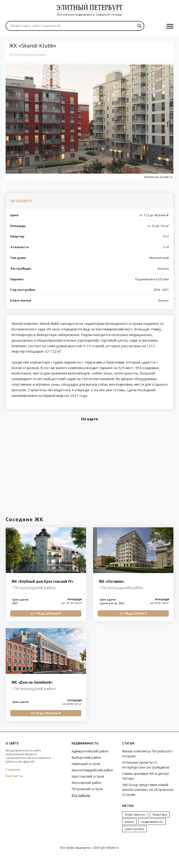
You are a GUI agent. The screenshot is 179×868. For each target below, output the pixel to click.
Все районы (81, 811)
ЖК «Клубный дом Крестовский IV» (42, 597)
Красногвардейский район (92, 786)
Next (166, 123)
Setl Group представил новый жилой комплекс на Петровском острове (148, 805)
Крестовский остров (88, 792)
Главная (13, 785)
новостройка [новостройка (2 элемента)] (134, 844)
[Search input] (73, 26)
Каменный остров (86, 779)
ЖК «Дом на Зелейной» (32, 698)
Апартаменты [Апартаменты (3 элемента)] (135, 830)
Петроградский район (30, 55)
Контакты (14, 791)
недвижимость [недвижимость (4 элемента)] (152, 837)
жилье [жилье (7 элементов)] (129, 837)
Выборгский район (86, 773)
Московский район (86, 798)
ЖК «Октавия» (112, 597)
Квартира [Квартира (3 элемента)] (160, 830)
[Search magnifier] (139, 26)
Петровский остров (87, 805)
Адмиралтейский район (90, 767)
